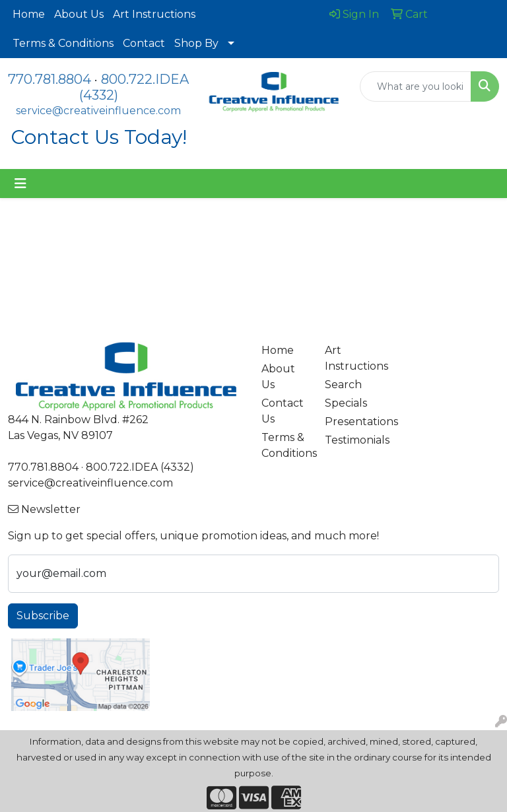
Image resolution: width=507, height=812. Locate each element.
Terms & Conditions (63, 43)
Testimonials (349, 440)
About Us (79, 14)
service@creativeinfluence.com (98, 111)
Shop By (196, 43)
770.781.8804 (50, 79)
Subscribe (43, 616)
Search (343, 385)
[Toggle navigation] (20, 184)
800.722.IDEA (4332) (140, 467)
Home (29, 14)
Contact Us (283, 411)
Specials (346, 403)
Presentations (349, 422)
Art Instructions (154, 14)
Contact (144, 43)
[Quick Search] (416, 86)
